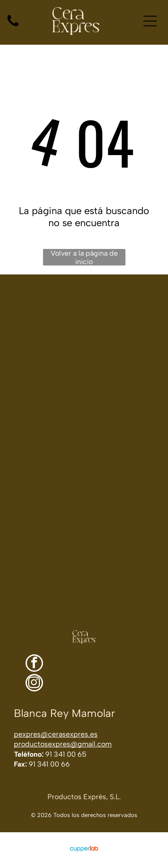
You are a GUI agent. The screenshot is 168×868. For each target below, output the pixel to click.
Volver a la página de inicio (84, 257)
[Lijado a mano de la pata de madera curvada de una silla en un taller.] (42, 400)
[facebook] (34, 664)
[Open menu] (150, 21)
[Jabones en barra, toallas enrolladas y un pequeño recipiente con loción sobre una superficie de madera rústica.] (42, 316)
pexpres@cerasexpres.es (56, 734)
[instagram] (34, 684)
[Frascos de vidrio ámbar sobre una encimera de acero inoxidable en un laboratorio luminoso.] (126, 316)
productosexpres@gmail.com (63, 744)
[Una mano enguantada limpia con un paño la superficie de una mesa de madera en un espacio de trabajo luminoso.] (84, 526)
